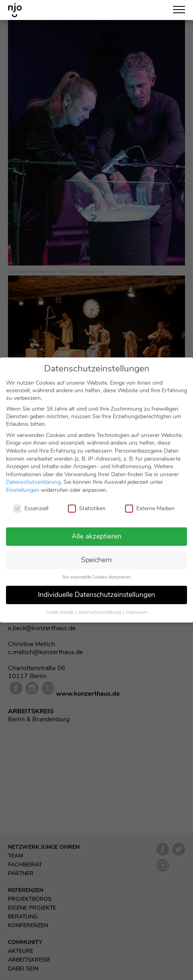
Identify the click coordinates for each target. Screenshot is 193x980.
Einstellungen (23, 484)
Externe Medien (150, 502)
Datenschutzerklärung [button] (100, 606)
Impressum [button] (137, 606)
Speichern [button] (96, 553)
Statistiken (87, 502)
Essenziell (31, 502)
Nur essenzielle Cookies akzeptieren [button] (96, 571)
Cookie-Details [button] (60, 606)
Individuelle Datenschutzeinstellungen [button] (96, 588)
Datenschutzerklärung (33, 476)
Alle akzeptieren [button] (96, 530)
